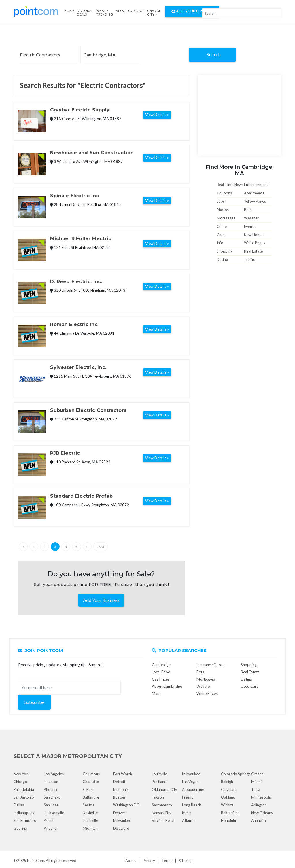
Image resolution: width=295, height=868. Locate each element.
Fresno (188, 797)
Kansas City (162, 813)
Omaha (257, 774)
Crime (222, 226)
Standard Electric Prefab (81, 496)
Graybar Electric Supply (80, 110)
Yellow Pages (255, 201)
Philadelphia (24, 789)
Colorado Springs (236, 774)
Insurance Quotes (211, 665)
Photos (223, 210)
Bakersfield (230, 813)
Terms (167, 861)
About (131, 861)
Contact (136, 11)
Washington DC (126, 805)
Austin (49, 820)
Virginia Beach (164, 820)
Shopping (225, 251)
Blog (121, 11)
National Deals (85, 12)
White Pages (255, 243)
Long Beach (192, 805)
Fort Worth (122, 774)
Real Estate (253, 251)
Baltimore (91, 797)
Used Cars (249, 686)
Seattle (89, 805)
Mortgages (226, 218)
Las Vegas (190, 782)
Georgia (20, 828)
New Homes (254, 235)
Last (101, 547)
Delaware (121, 828)
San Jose (51, 805)
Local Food (161, 672)
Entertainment (256, 185)
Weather (251, 218)
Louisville (90, 820)
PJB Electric (65, 453)
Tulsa (256, 789)
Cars (221, 235)
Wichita (227, 805)
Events (250, 226)
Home (69, 11)
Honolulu (228, 820)
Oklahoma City (164, 789)
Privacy (149, 861)
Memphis (121, 789)
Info (220, 243)
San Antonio (24, 797)
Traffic (249, 259)
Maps (157, 693)
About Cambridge (167, 686)
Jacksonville (54, 813)
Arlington (259, 805)
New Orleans (262, 813)
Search (214, 54)
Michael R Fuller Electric (81, 239)
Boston (119, 797)
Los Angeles (54, 774)
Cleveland (229, 789)
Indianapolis (24, 813)
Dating (222, 259)
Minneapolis (261, 797)
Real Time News (230, 185)
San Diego (52, 797)
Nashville (90, 813)
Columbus (91, 774)
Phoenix (51, 789)
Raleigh (227, 782)
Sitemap (186, 861)
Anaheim (259, 820)
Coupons (224, 193)
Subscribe (34, 702)
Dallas (19, 805)
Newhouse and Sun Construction (92, 153)
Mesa (187, 813)
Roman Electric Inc (74, 324)
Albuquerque (193, 789)
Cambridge (161, 665)
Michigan (90, 828)
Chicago (20, 782)
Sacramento (162, 805)
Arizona (50, 828)
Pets (248, 210)
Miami (256, 782)
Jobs (221, 201)
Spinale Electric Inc (74, 196)
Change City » (154, 12)
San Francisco (25, 820)
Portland (159, 782)
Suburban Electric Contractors (88, 410)
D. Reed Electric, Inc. (76, 282)
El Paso (89, 789)
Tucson (158, 797)
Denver (119, 813)
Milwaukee (122, 820)
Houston (51, 782)
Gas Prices (161, 679)
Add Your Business (192, 12)
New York (22, 774)
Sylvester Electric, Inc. (78, 367)
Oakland (228, 797)
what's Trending (105, 12)
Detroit (119, 782)
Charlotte (91, 782)
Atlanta (188, 820)
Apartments (254, 193)
